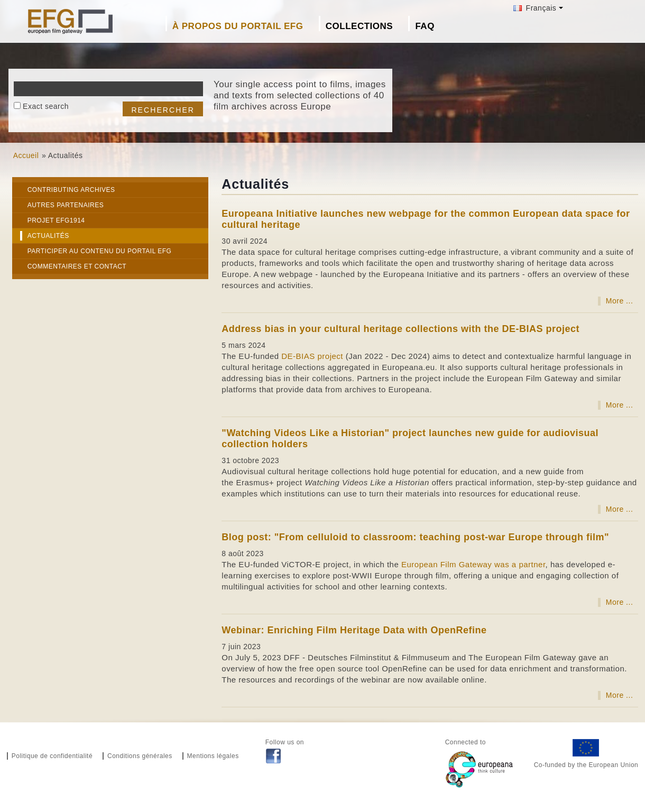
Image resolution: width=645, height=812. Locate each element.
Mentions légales (213, 756)
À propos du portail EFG (238, 26)
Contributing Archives (71, 190)
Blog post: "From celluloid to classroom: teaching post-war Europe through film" (415, 537)
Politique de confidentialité (52, 756)
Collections (359, 26)
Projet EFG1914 (56, 220)
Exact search (46, 106)
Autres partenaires (66, 205)
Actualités (48, 236)
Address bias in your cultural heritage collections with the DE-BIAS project (400, 329)
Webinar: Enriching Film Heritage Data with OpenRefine (354, 630)
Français (535, 8)
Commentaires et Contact (77, 266)
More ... (619, 301)
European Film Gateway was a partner (473, 564)
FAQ (425, 26)
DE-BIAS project (312, 356)
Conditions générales (140, 756)
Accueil (26, 155)
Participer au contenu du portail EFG (100, 251)
